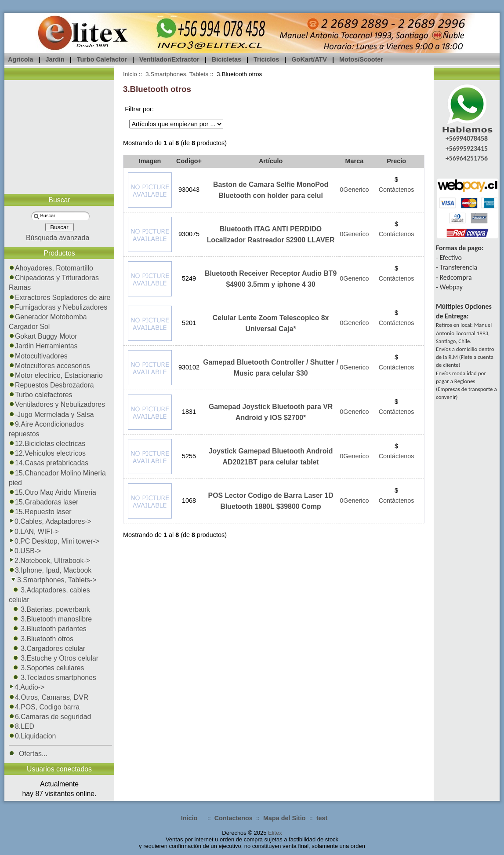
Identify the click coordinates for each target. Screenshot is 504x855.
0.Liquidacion (32, 736)
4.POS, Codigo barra (44, 707)
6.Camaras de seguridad (50, 717)
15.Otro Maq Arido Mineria (53, 492)
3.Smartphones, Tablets (177, 74)
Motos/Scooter (361, 59)
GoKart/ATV (309, 59)
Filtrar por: (139, 109)
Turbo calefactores (41, 395)
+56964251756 (467, 158)
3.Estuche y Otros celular (54, 658)
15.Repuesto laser (40, 512)
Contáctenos (397, 190)
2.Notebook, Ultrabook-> (49, 561)
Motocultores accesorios (49, 366)
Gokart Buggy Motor (43, 336)
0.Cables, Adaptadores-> (50, 521)
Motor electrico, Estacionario (56, 375)
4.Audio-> (27, 687)
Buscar (59, 200)
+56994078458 (467, 138)
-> (53, 580)
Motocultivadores (38, 356)
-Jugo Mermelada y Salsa (51, 415)
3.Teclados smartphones (53, 678)
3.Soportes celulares (47, 668)
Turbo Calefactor (102, 59)
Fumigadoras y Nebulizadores (58, 307)
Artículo (271, 161)
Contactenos (234, 818)
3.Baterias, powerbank (49, 609)
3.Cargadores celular (47, 649)
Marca (355, 161)
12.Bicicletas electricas (47, 444)
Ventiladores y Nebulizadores (57, 404)
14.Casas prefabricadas (49, 463)
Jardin (55, 59)
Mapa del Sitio (285, 818)
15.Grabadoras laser (44, 502)
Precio (396, 161)
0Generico (354, 190)
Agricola (21, 59)
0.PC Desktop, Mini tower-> (54, 541)
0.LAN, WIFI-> (34, 532)
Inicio (130, 74)
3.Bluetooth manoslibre (50, 619)
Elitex (275, 833)
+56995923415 (467, 148)
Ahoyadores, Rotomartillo (51, 268)
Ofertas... (28, 754)
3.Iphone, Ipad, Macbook (50, 570)
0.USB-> (25, 551)
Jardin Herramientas (43, 346)
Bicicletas (227, 59)
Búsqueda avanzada (58, 238)
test (322, 818)
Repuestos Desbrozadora (51, 385)
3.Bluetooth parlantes (48, 629)
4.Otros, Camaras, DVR (49, 697)
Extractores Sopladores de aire (60, 298)
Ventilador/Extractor (169, 59)
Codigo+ (189, 161)
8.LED (22, 726)
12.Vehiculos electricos (47, 453)
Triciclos (266, 59)
